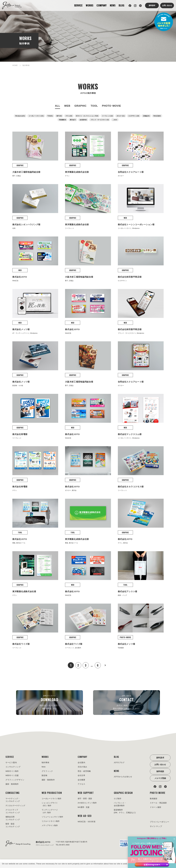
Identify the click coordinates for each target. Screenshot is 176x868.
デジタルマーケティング (15, 806)
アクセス (81, 784)
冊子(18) (59, 116)
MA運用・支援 (84, 807)
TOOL (94, 106)
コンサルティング (13, 767)
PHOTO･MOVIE (112, 106)
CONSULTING (13, 793)
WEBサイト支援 (12, 776)
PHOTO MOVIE (158, 793)
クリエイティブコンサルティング (13, 811)
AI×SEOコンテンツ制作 (87, 803)
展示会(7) (73, 120)
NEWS (113, 5)
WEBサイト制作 (12, 771)
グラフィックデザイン (15, 780)
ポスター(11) (121, 116)
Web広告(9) (157, 116)
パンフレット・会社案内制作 (120, 804)
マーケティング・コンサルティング (13, 800)
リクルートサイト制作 (51, 821)
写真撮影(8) (62, 120)
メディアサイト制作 (50, 826)
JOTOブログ (119, 763)
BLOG (121, 5)
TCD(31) (50, 116)
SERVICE (78, 5)
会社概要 (81, 780)
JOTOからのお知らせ (123, 777)
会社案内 (81, 763)
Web (44, 767)
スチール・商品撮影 (158, 803)
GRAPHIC (80, 106)
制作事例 (45, 763)
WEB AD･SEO (85, 816)
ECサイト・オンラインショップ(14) (87, 116)
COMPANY (102, 5)
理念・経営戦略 (84, 771)
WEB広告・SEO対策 (87, 822)
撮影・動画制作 (12, 784)
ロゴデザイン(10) (134, 116)
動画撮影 (154, 799)
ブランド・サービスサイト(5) (100, 120)
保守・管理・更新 (85, 799)
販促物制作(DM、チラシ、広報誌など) (125, 811)
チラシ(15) (69, 116)
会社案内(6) (83, 120)
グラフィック (47, 771)
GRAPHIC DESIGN (123, 793)
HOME (15, 65)
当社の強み (82, 767)
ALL (58, 106)
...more (115, 120)
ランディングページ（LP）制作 (50, 811)
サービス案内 (11, 763)
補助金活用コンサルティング (13, 818)
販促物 (44, 776)
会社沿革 (81, 776)
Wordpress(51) (20, 116)
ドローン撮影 (156, 807)
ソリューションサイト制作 (52, 817)
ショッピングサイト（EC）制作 (50, 804)
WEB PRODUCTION (52, 793)
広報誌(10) (146, 116)
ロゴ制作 (118, 799)
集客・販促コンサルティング (13, 825)
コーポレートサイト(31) (36, 116)
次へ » (105, 665)
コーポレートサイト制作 (51, 799)
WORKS (90, 5)
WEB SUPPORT (86, 793)
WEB (67, 106)
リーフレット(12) (107, 116)
